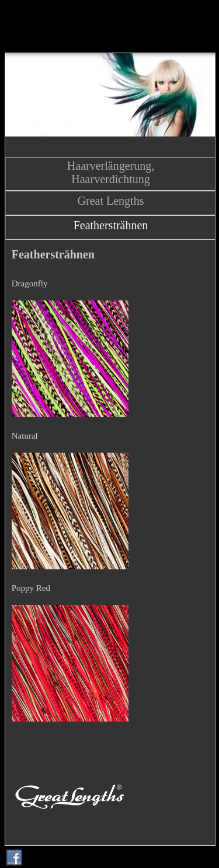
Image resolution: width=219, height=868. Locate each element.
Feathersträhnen (111, 225)
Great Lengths (111, 201)
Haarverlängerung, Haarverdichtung (111, 172)
